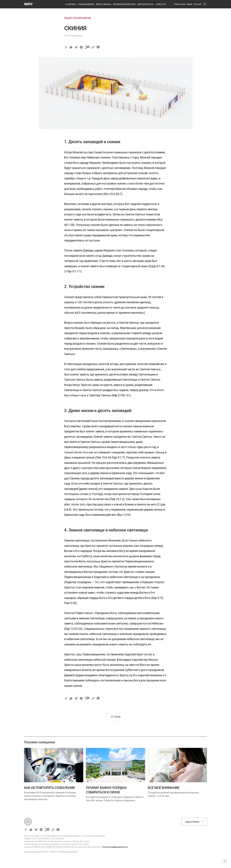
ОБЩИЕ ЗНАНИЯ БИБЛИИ (78, 18)
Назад (117, 717)
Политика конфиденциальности (115, 847)
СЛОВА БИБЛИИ (86, 4)
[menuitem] (198, 4)
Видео (190, 4)
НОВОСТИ (161, 4)
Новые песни (180, 4)
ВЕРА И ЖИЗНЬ (104, 4)
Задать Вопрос (192, 822)
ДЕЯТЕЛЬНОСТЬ (145, 4)
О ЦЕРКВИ (71, 4)
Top (225, 862)
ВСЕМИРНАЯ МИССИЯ (124, 4)
